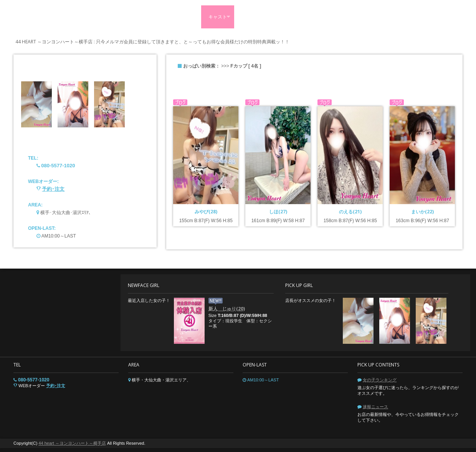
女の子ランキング (380, 380)
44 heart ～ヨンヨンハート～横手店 (72, 443)
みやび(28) (206, 212)
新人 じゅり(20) (227, 309)
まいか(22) (422, 212)
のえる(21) (350, 212)
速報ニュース (375, 407)
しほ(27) (278, 212)
